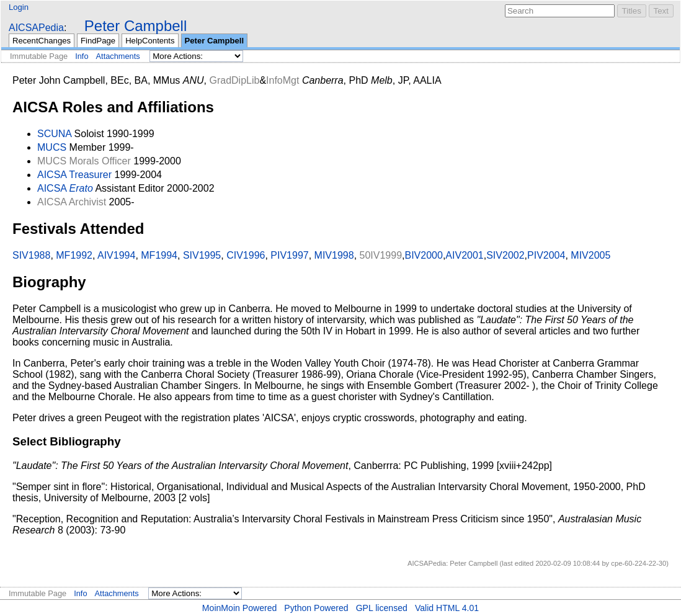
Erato (81, 188)
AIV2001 (464, 255)
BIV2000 (424, 255)
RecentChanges (42, 41)
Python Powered (316, 608)
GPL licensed (382, 608)
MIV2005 (590, 255)
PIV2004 (546, 255)
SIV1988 (31, 255)
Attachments (118, 56)
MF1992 (74, 255)
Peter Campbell (136, 26)
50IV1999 (381, 255)
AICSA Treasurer (74, 175)
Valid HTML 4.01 (447, 608)
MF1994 (159, 255)
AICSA (52, 188)
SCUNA (54, 134)
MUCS (52, 147)
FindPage (98, 41)
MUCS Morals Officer (84, 161)
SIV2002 (505, 255)
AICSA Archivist (72, 202)
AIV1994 (116, 255)
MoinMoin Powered (240, 608)
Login (19, 7)
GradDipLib (234, 80)
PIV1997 (289, 255)
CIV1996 (246, 255)
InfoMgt (283, 80)
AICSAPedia (36, 28)
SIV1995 (202, 255)
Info (82, 56)
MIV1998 (334, 255)
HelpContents (150, 41)
